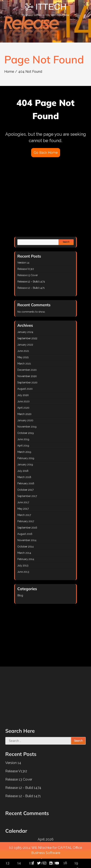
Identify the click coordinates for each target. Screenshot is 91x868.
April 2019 (35, 433)
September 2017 (37, 457)
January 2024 (36, 378)
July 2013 (35, 490)
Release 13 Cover (37, 350)
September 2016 (37, 472)
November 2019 (37, 423)
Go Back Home (46, 153)
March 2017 (35, 466)
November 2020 (37, 399)
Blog (33, 505)
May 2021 (35, 390)
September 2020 (37, 402)
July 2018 (35, 445)
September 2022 (37, 381)
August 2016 (36, 475)
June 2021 (35, 387)
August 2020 (36, 405)
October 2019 (36, 426)
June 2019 (35, 429)
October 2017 (36, 454)
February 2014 (36, 487)
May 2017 (35, 463)
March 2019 (35, 435)
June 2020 (35, 411)
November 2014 (37, 478)
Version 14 (35, 344)
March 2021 (35, 393)
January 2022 (36, 384)
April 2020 (35, 414)
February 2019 (36, 438)
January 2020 (36, 420)
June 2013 (35, 493)
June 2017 (35, 460)
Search (55, 334)
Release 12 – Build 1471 (39, 357)
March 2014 (35, 484)
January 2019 (36, 441)
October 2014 (36, 481)
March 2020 (35, 417)
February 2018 (36, 451)
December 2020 (37, 396)
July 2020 (35, 408)
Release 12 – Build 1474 (39, 353)
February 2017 (36, 469)
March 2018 (35, 448)
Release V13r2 (36, 347)
